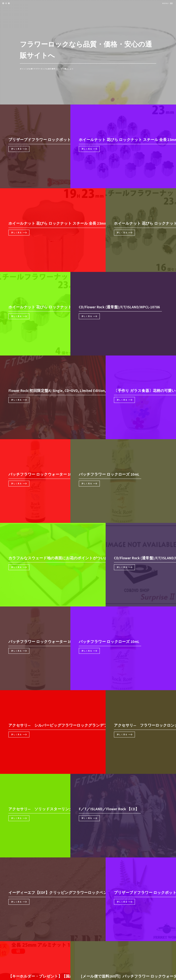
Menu (166, 3)
